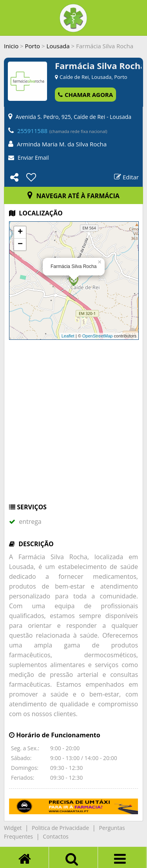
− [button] (20, 244)
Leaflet (68, 336)
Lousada (58, 46)
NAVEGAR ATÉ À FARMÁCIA (73, 196)
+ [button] (20, 232)
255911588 (32, 131)
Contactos (55, 836)
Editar (126, 177)
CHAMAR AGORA (85, 95)
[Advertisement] (73, 425)
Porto (33, 46)
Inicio (11, 46)
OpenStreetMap (98, 336)
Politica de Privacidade (60, 828)
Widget (13, 828)
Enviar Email (33, 158)
